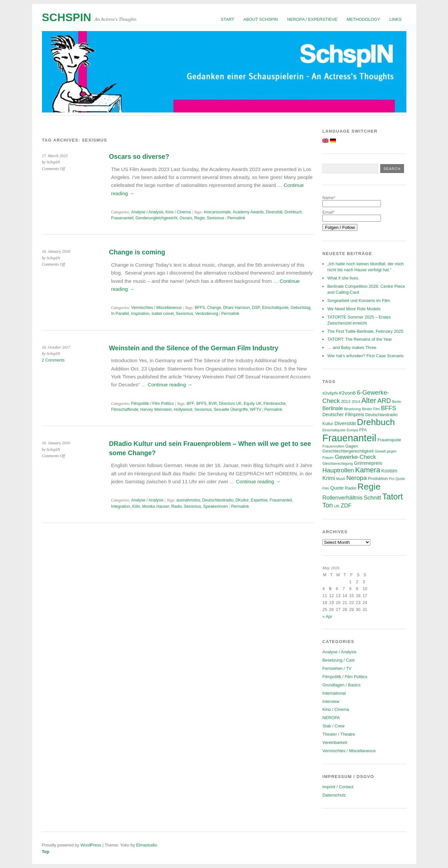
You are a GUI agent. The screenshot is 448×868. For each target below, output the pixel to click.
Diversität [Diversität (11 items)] (345, 423)
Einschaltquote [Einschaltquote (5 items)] (334, 430)
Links (396, 19)
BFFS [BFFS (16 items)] (388, 408)
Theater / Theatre (339, 734)
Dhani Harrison (237, 308)
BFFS (200, 308)
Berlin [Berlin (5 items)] (397, 402)
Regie (199, 218)
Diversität (274, 212)
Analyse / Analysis (147, 212)
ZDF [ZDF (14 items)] (346, 506)
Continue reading (170, 385)
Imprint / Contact (338, 787)
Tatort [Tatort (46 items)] (392, 497)
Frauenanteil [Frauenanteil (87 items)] (349, 438)
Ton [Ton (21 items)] (328, 505)
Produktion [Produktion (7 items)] (378, 479)
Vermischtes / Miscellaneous (157, 308)
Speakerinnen (216, 506)
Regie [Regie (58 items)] (369, 487)
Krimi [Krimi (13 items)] (329, 478)
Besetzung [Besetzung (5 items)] (352, 409)
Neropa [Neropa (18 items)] (357, 478)
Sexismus (215, 218)
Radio (177, 506)
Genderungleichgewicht (157, 218)
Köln (136, 506)
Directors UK (230, 404)
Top (46, 852)
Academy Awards (248, 212)
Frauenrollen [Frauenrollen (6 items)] (333, 446)
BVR (213, 404)
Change (214, 308)
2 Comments (53, 360)
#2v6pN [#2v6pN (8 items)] (330, 393)
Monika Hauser (156, 506)
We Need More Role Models (354, 309)
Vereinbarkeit (335, 742)
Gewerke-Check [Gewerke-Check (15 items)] (355, 457)
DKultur (242, 500)
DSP (256, 308)
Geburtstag (301, 308)
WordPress (91, 845)
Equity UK (253, 404)
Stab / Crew (333, 726)
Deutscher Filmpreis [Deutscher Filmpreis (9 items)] (343, 414)
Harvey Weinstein (156, 410)
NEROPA (331, 718)
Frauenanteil (122, 218)
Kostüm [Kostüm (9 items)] (389, 471)
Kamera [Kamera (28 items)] (368, 470)
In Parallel (120, 314)
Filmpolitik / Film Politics (153, 404)
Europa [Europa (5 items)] (352, 430)
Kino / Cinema (178, 212)
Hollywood (183, 410)
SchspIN (67, 17)
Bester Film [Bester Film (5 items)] (371, 409)
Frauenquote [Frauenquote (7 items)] (389, 440)
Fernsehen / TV (337, 668)
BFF (191, 404)
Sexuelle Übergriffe (231, 410)
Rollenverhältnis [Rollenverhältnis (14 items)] (343, 498)
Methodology (364, 19)
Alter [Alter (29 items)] (369, 400)
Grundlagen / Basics (341, 685)
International (334, 693)
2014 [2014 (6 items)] (356, 401)
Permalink (236, 218)
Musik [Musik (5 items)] (341, 479)
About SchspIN (261, 19)
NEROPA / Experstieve (312, 19)
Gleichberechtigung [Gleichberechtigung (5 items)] (338, 463)
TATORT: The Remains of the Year (360, 339)
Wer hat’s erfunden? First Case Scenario (366, 356)
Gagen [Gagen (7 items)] (352, 446)
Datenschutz (334, 795)
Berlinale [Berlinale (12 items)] (333, 408)
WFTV (256, 410)
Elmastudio (147, 845)
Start (228, 19)
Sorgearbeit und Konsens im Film (359, 301)
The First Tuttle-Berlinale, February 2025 (365, 331)
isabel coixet (163, 314)
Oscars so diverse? (139, 156)
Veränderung (207, 314)
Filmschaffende (125, 410)
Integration (121, 506)
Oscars (186, 218)
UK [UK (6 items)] (337, 506)
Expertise (259, 500)
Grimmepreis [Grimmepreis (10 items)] (368, 463)
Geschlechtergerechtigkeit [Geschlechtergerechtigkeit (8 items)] (348, 451)
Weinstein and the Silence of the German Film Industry (194, 348)
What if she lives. (343, 278)
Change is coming (137, 252)
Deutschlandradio (218, 500)
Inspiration (140, 314)
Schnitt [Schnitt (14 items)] (372, 498)
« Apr (327, 616)
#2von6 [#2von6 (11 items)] (347, 393)
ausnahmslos (188, 500)
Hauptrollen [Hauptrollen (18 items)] (338, 470)
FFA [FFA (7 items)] (363, 430)
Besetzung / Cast (338, 660)
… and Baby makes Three (352, 347)
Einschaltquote (275, 308)
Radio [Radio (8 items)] (351, 488)
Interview (331, 701)
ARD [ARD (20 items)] (384, 401)
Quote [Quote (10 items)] (337, 488)
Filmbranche (275, 404)
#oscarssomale (217, 212)
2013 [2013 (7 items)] (346, 402)
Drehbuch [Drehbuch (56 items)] (376, 422)
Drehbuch (293, 212)
